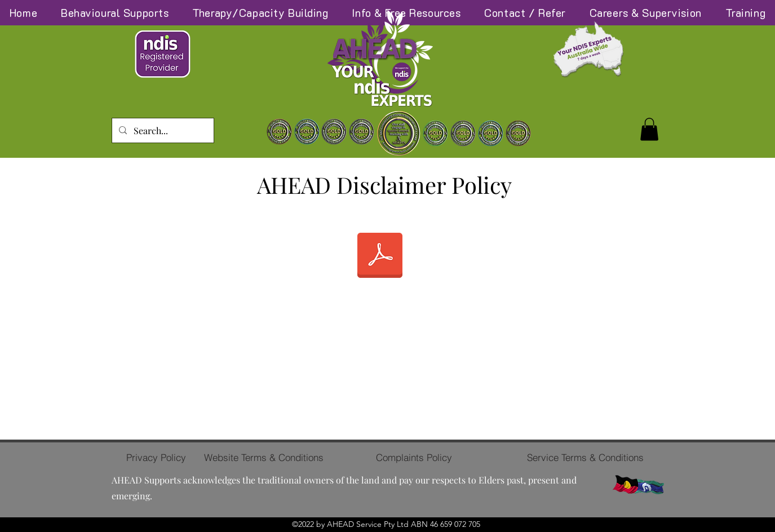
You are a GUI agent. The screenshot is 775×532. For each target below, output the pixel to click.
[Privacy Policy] (156, 458)
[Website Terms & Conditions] (264, 458)
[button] (649, 129)
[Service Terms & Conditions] (585, 458)
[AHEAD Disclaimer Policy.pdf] (380, 257)
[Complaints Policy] (414, 458)
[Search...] (162, 131)
